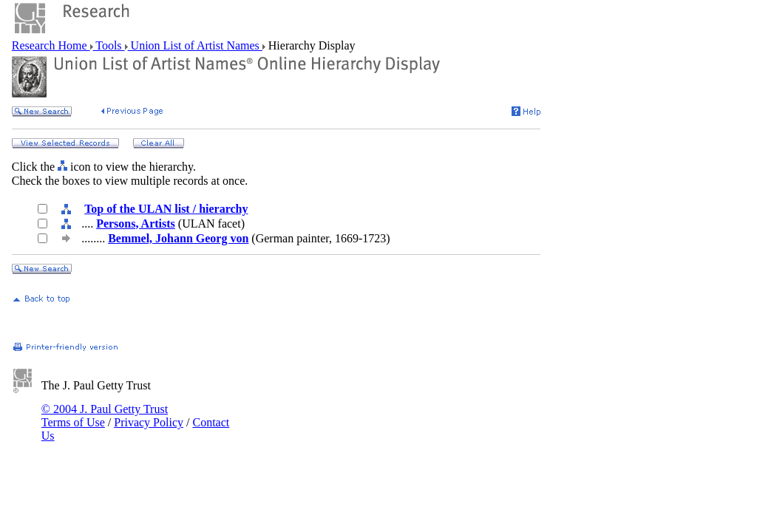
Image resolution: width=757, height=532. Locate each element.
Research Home (51, 45)
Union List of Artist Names (195, 45)
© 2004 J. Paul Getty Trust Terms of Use (105, 416)
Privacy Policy (149, 422)
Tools (109, 45)
